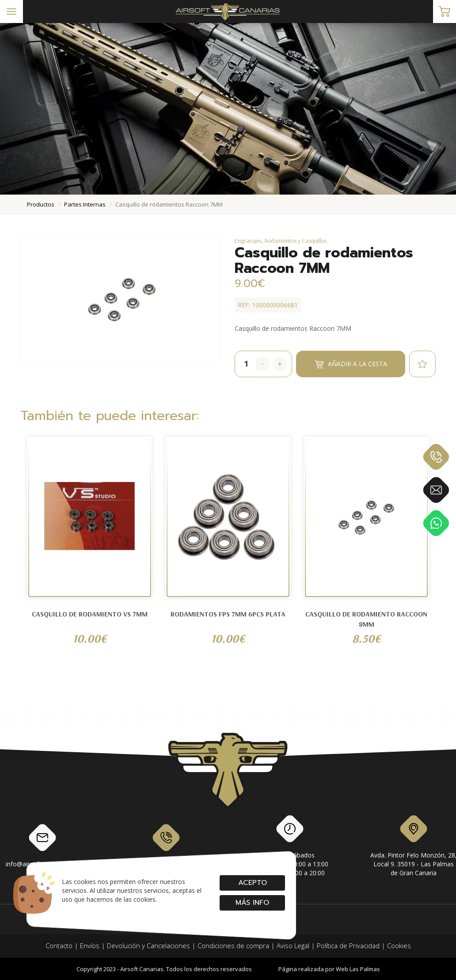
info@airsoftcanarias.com (42, 845)
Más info (252, 903)
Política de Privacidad (348, 946)
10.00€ (90, 638)
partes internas (85, 204)
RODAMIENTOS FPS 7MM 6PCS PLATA (228, 614)
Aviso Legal (293, 946)
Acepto (252, 883)
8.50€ (367, 638)
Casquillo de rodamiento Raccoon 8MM (366, 619)
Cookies (399, 946)
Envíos (90, 946)
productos (41, 204)
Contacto (59, 946)
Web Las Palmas (358, 969)
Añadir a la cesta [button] (351, 364)
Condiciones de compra (233, 946)
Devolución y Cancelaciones (148, 946)
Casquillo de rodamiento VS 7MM (90, 614)
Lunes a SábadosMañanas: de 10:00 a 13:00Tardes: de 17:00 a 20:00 (290, 847)
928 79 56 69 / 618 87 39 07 (166, 845)
